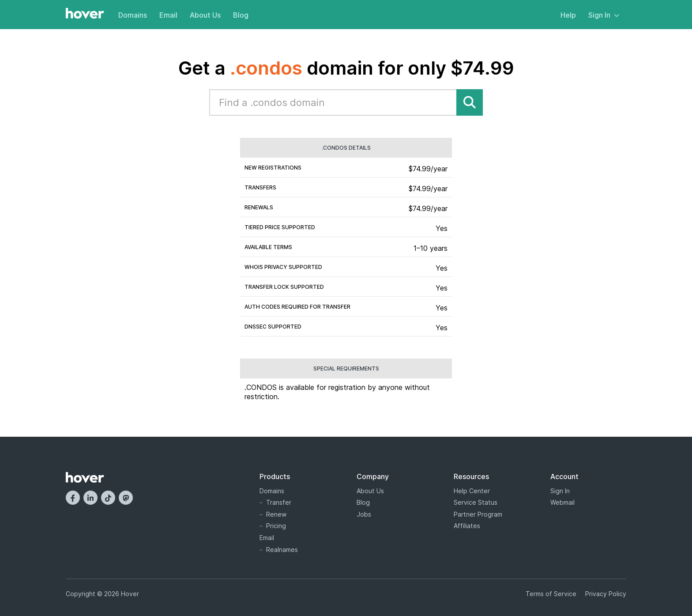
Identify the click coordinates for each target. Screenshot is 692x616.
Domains (133, 15)
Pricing (276, 526)
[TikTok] (108, 498)
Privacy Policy (606, 594)
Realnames (282, 550)
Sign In (604, 15)
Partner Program (478, 514)
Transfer (279, 502)
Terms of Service (551, 594)
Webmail (562, 502)
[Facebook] (73, 498)
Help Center (472, 491)
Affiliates (467, 526)
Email (168, 15)
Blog (241, 15)
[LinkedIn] (90, 498)
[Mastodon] (126, 498)
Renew (276, 514)
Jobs (364, 514)
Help (568, 15)
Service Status (476, 502)
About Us (205, 15)
